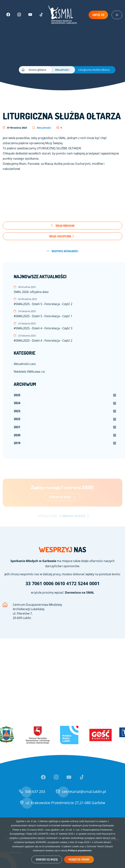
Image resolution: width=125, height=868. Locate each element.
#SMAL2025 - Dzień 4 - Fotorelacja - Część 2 (65, 338)
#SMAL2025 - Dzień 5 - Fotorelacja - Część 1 (65, 314)
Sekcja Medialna (62, 226)
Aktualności (42, 128)
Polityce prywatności (80, 850)
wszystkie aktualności (62, 251)
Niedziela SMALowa (29, 371)
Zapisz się (98, 15)
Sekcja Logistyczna (62, 236)
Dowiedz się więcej (47, 859)
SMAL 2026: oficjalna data (65, 289)
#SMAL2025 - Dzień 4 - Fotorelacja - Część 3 (65, 326)
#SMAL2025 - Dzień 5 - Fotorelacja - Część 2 (65, 301)
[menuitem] (65, 395)
